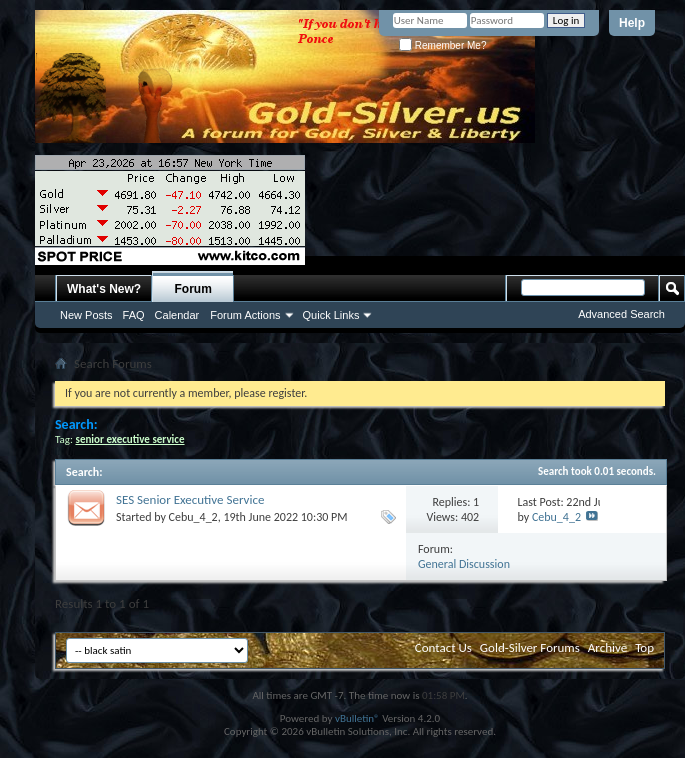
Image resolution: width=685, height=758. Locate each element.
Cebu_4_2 (193, 517)
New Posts (86, 315)
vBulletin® (357, 718)
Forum (193, 289)
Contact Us (443, 647)
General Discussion (464, 564)
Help (632, 23)
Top (644, 647)
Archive (607, 647)
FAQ (134, 315)
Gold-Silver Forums (530, 647)
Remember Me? (442, 45)
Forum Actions (245, 315)
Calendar (177, 315)
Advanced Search (621, 314)
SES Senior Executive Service (190, 499)
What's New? (104, 289)
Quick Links (331, 315)
